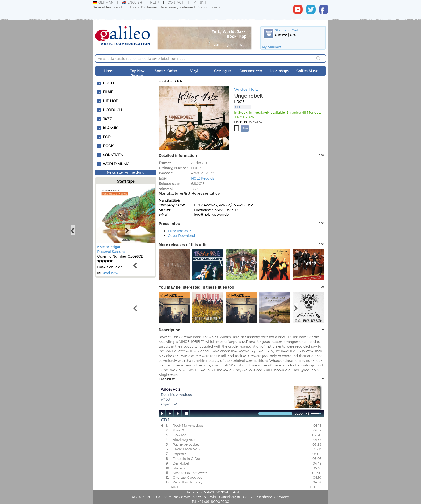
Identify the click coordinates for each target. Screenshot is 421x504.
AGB (237, 492)
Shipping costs (209, 7)
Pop (107, 137)
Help (154, 2)
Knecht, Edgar (109, 247)
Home (109, 71)
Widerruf (223, 492)
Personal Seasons (111, 252)
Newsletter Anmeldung (126, 172)
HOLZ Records (203, 178)
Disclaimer (149, 7)
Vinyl (194, 71)
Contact (175, 2)
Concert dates (251, 71)
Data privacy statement (177, 7)
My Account (272, 47)
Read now (110, 273)
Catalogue (222, 71)
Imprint (199, 2)
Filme (108, 92)
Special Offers (166, 71)
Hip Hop (110, 101)
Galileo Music (307, 71)
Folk (180, 81)
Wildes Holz (246, 89)
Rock (108, 146)
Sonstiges (113, 155)
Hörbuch (112, 110)
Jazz (107, 119)
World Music (116, 164)
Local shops (279, 71)
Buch (108, 83)
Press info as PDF (182, 231)
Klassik (110, 128)
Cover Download (182, 235)
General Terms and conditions (116, 7)
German (103, 2)
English (132, 2)
